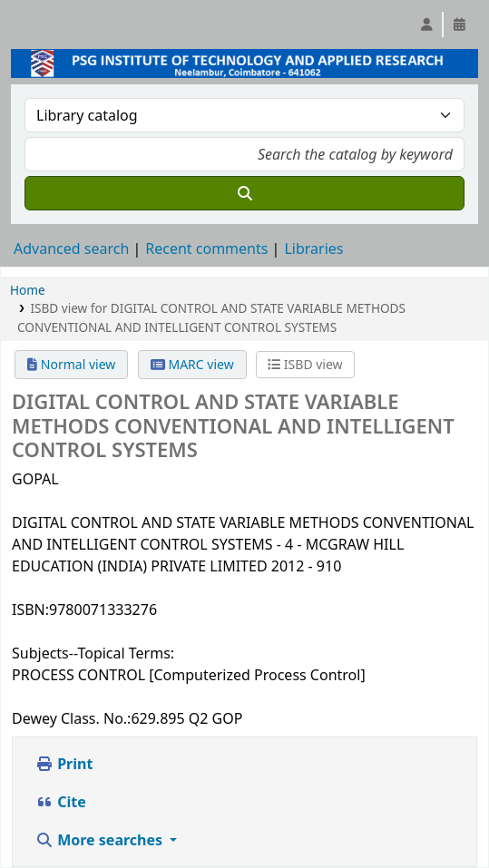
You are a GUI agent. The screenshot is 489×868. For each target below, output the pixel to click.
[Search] (244, 193)
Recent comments (206, 249)
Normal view (71, 364)
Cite (61, 802)
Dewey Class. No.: (71, 718)
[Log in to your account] (426, 24)
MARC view (192, 364)
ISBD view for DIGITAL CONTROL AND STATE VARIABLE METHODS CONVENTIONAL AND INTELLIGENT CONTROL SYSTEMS (211, 317)
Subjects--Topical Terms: (93, 653)
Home (28, 290)
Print (64, 764)
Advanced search (71, 249)
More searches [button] (101, 840)
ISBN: (30, 610)
